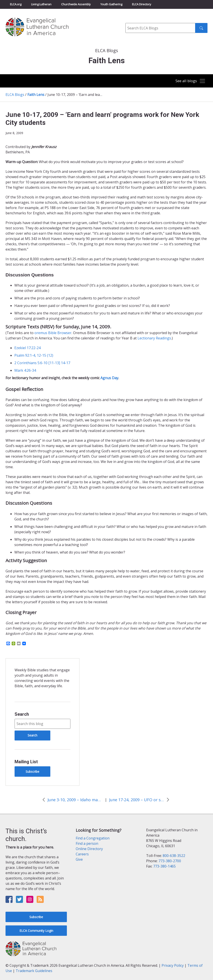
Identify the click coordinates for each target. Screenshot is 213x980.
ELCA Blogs (15, 95)
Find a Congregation (93, 838)
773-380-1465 (164, 866)
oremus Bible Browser (53, 333)
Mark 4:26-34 (25, 370)
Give (79, 859)
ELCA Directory (142, 4)
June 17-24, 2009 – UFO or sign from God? (137, 800)
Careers (82, 854)
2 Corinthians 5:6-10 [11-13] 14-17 (42, 363)
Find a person (87, 843)
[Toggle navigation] (189, 81)
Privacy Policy (173, 965)
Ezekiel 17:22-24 (27, 348)
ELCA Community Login (36, 931)
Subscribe (32, 772)
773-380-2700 (170, 861)
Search (22, 714)
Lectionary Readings (154, 338)
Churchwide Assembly (76, 4)
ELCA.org (16, 4)
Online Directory (89, 849)
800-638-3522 (174, 856)
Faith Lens (36, 95)
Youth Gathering (111, 4)
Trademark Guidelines (34, 971)
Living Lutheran (41, 4)
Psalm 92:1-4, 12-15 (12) (34, 355)
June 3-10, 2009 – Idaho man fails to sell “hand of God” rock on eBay (75, 800)
